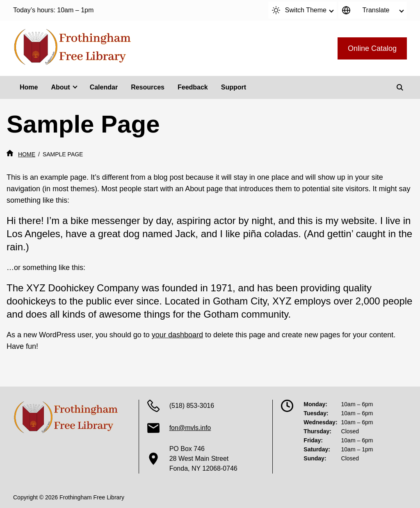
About (60, 87)
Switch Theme (299, 10)
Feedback (193, 87)
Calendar (104, 87)
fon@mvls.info (190, 428)
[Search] (400, 87)
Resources (148, 87)
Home (29, 87)
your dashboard (177, 335)
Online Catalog (372, 48)
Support (234, 87)
